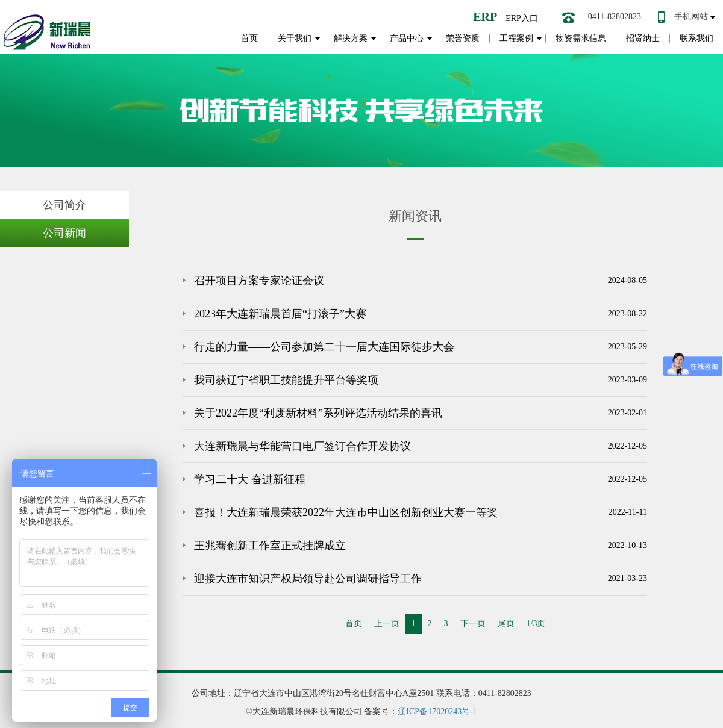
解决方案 (351, 38)
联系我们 (696, 38)
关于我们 (295, 38)
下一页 (473, 624)
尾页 (506, 624)
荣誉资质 (463, 38)
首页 (249, 38)
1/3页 (536, 624)
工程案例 (516, 38)
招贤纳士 (643, 38)
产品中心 (407, 38)
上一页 (387, 624)
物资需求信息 (581, 38)
